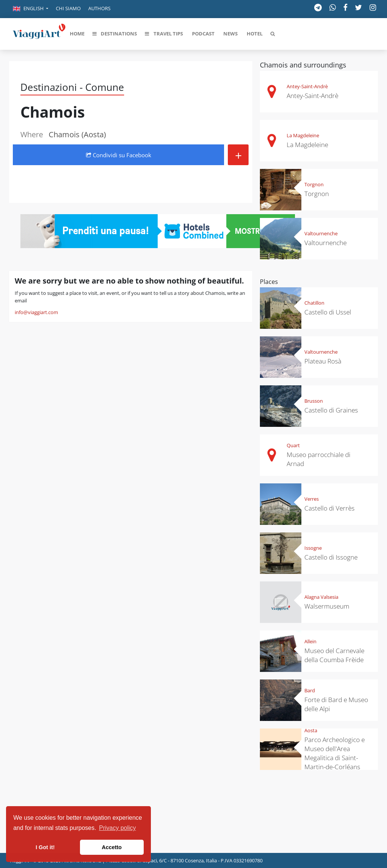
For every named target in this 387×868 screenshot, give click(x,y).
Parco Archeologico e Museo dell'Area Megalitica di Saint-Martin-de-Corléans (335, 753)
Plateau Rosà (323, 361)
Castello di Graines (331, 410)
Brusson (314, 401)
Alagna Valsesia (321, 597)
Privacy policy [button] (118, 828)
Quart (293, 445)
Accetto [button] (112, 847)
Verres (312, 499)
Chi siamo (68, 8)
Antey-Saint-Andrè (307, 86)
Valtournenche (321, 233)
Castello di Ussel (328, 312)
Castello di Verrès (329, 508)
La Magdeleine (303, 135)
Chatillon (314, 303)
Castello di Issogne (331, 557)
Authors (99, 8)
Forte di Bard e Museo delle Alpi (336, 704)
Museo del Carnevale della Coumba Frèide (334, 655)
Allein (310, 641)
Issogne (313, 548)
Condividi (119, 155)
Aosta (311, 730)
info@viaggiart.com (36, 312)
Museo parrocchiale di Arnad (319, 459)
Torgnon (314, 184)
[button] (31, 9)
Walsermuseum (327, 606)
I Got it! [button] (45, 847)
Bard (310, 690)
